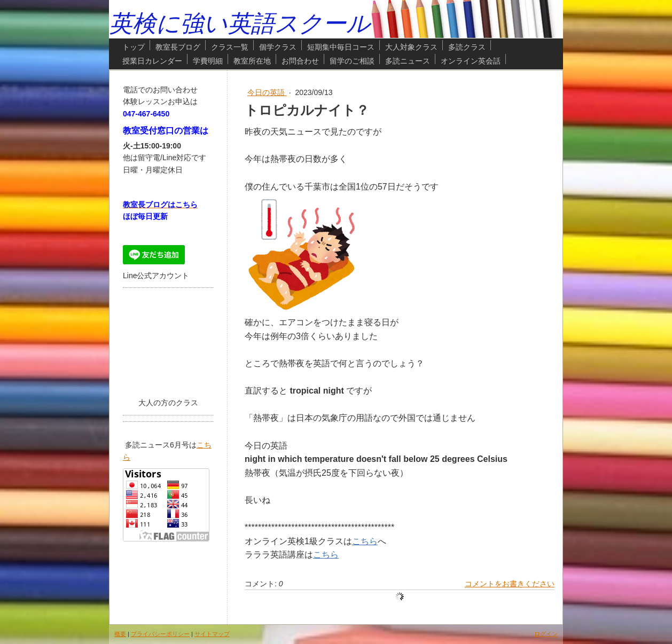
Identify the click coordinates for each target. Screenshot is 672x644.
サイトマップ (212, 634)
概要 (120, 634)
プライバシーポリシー (160, 634)
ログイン (546, 634)
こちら (365, 541)
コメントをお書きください (510, 584)
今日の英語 (267, 92)
